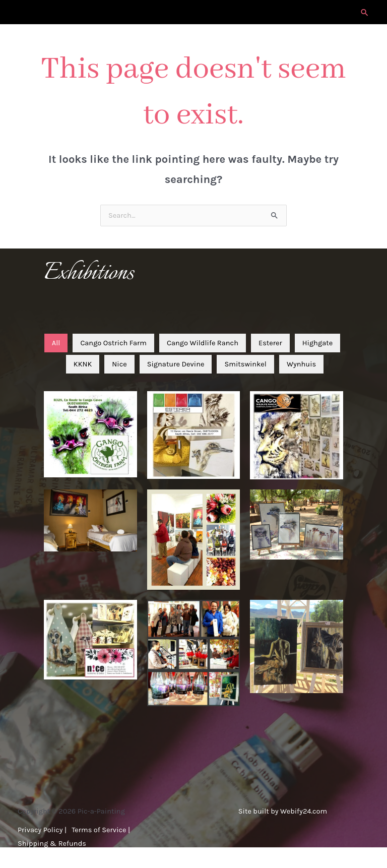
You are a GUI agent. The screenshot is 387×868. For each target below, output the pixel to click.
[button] (365, 12)
